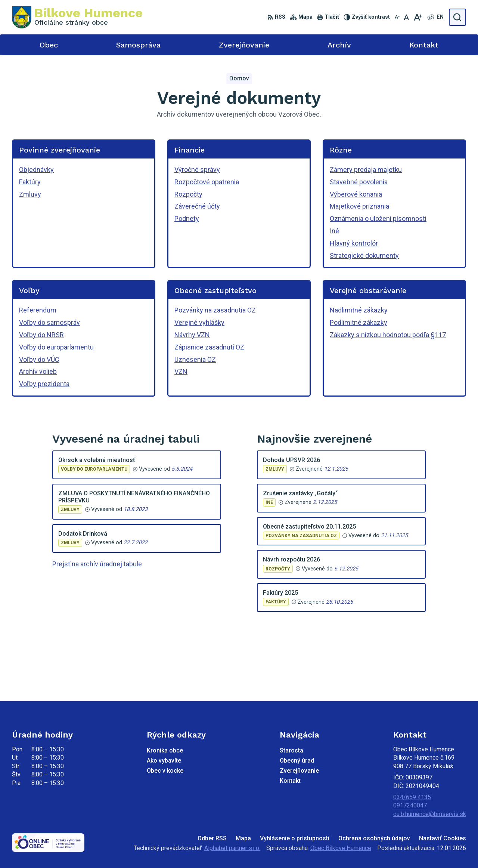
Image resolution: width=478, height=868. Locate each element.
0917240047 (410, 805)
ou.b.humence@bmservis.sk (430, 814)
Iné (334, 231)
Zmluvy (30, 194)
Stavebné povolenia (359, 182)
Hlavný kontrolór (354, 243)
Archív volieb (38, 371)
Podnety (187, 218)
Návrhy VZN (192, 335)
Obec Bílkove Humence (341, 848)
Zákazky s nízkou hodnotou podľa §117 (388, 335)
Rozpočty (188, 194)
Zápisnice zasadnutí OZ (209, 347)
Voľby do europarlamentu (56, 347)
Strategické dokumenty (364, 256)
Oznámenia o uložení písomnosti (378, 218)
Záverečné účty (197, 206)
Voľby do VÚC (39, 359)
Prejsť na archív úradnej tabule (97, 564)
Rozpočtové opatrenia (207, 182)
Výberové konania (356, 194)
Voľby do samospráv (49, 322)
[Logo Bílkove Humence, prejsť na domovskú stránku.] (77, 17)
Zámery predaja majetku (366, 170)
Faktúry (30, 182)
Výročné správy (197, 170)
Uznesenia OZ (195, 359)
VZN (181, 371)
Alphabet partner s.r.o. (232, 848)
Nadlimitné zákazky (359, 310)
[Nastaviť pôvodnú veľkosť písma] (406, 17)
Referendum (38, 310)
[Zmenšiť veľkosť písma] (397, 17)
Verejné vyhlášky (199, 322)
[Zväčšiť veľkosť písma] (418, 17)
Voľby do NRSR (41, 335)
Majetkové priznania (359, 206)
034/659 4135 (412, 797)
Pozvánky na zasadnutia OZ (215, 310)
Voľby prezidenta (44, 384)
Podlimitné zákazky (358, 322)
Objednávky (36, 170)
